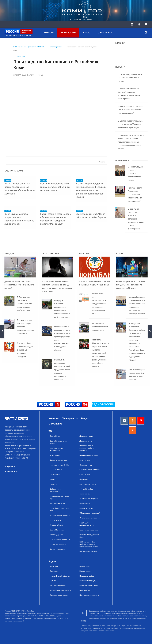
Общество (10, 254)
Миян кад (54, 566)
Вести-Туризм (55, 520)
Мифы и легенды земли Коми (89, 536)
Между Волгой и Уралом (60, 576)
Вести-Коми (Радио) (58, 585)
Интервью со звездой (88, 551)
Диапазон (54, 571)
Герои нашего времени (89, 530)
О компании (105, 33)
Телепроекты (68, 33)
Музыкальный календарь (60, 590)
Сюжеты (21, 56)
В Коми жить (85, 503)
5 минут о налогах (57, 549)
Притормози (55, 475)
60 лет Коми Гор (86, 489)
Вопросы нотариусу (88, 581)
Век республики (56, 525)
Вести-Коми (55, 436)
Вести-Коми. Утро (57, 503)
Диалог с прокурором (59, 595)
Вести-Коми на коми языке (58, 442)
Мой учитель (85, 460)
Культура (84, 254)
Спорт (120, 254)
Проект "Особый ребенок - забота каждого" (86, 448)
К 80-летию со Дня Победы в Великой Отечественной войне (89, 544)
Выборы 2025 (11, 472)
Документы (10, 466)
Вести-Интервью (57, 530)
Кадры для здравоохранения (87, 524)
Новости (49, 33)
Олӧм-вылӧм (85, 475)
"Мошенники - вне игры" (90, 513)
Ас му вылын (55, 455)
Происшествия (50, 254)
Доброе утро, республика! (55, 490)
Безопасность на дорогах (90, 585)
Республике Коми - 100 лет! (59, 509)
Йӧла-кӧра (84, 479)
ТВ (50, 431)
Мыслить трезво (86, 508)
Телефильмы (85, 494)
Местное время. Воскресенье (56, 449)
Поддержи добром (87, 576)
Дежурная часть (86, 436)
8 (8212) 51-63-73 (21, 458)
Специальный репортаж (60, 539)
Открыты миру (86, 465)
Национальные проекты (60, 515)
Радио (87, 33)
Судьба (53, 581)
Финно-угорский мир (58, 460)
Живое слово (85, 571)
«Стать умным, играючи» (90, 518)
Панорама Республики (89, 455)
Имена (52, 479)
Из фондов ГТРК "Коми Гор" (59, 497)
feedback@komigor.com (21, 455)
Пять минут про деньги (89, 595)
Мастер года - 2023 (88, 484)
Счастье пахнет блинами (90, 470)
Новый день (84, 566)
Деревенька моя (86, 441)
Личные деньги (56, 470)
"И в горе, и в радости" (89, 499)
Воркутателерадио (58, 544)
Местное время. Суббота (60, 465)
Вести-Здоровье (56, 535)
